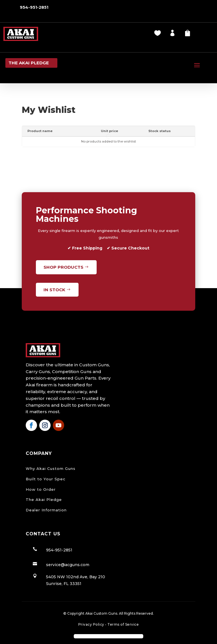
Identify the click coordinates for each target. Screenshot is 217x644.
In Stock (54, 290)
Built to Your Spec (46, 479)
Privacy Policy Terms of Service (109, 624)
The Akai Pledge (44, 500)
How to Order (41, 489)
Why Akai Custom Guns (51, 468)
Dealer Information (46, 510)
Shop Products (63, 267)
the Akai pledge (29, 63)
